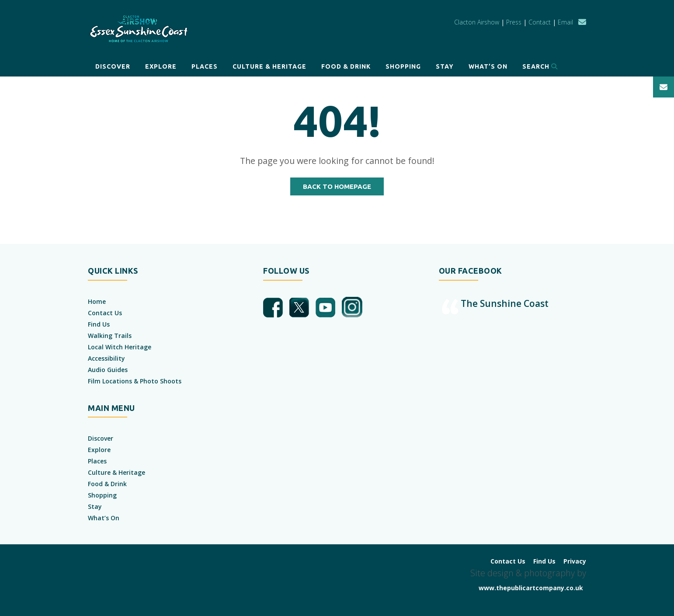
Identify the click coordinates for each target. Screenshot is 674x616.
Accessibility (106, 358)
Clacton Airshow (477, 22)
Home (97, 301)
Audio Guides (108, 370)
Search (540, 66)
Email (565, 22)
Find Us (99, 324)
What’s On (488, 66)
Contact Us (105, 313)
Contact (540, 22)
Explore (161, 66)
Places (205, 66)
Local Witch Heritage (120, 347)
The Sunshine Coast (505, 303)
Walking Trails (110, 336)
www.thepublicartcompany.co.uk (531, 588)
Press (514, 22)
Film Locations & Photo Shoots (135, 381)
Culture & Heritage (269, 66)
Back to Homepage (337, 186)
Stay (445, 66)
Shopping (403, 66)
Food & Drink (346, 66)
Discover (113, 66)
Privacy (575, 561)
